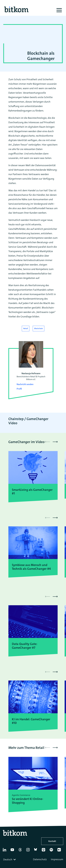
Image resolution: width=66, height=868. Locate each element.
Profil (19, 389)
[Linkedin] (6, 851)
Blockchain (39, 328)
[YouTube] (13, 851)
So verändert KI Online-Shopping (28, 801)
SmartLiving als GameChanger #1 (32, 492)
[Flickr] (60, 851)
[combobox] (10, 859)
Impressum (57, 859)
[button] (55, 442)
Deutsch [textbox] (8, 859)
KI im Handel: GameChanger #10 (31, 721)
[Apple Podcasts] (45, 851)
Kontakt (52, 841)
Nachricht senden (25, 384)
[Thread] (21, 851)
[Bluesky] (37, 851)
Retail (26, 328)
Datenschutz (40, 859)
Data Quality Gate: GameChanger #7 (25, 646)
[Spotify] (52, 851)
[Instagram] (29, 851)
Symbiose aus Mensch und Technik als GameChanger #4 (31, 567)
